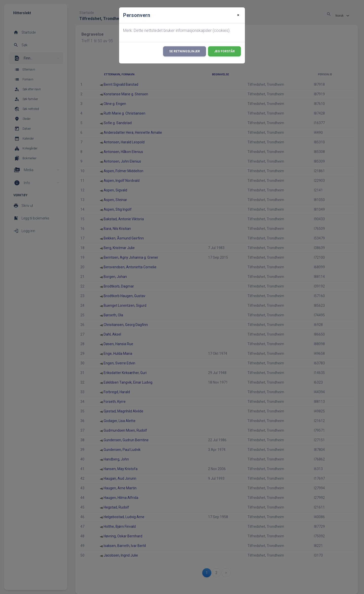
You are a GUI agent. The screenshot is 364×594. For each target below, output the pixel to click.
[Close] (238, 15)
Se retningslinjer (185, 51)
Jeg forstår (224, 51)
